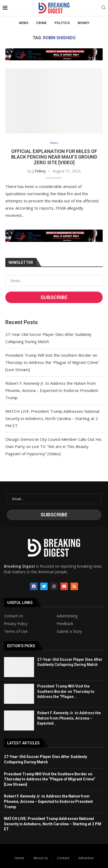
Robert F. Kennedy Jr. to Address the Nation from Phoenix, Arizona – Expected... (69, 718)
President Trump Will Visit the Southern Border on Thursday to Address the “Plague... (66, 691)
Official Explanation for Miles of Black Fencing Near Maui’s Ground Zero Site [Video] (54, 157)
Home (19, 858)
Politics (62, 23)
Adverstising (67, 616)
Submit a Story (69, 631)
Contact (63, 858)
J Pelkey (39, 171)
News (24, 23)
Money (84, 23)
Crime (41, 23)
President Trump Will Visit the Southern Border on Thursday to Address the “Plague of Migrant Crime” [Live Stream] (52, 362)
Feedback (65, 624)
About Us (41, 858)
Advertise (86, 858)
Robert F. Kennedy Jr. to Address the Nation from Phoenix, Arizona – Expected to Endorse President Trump (52, 390)
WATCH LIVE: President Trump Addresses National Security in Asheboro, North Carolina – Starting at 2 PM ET (52, 418)
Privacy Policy (16, 624)
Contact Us (14, 616)
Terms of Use (16, 631)
